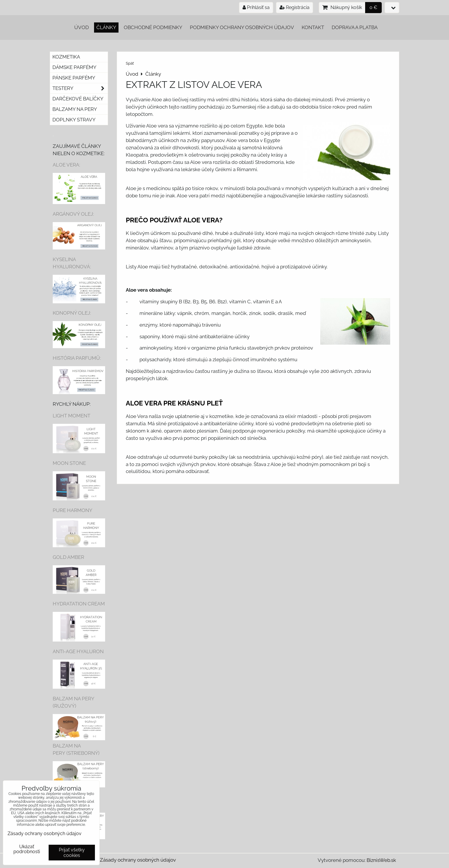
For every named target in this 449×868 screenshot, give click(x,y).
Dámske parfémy (74, 67)
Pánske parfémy (74, 78)
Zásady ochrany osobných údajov (138, 860)
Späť (130, 63)
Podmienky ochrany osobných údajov (242, 27)
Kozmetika (66, 57)
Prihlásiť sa (256, 7)
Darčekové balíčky (78, 99)
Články (106, 27)
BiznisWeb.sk (381, 860)
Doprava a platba (355, 27)
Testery (80, 88)
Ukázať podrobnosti (27, 849)
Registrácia (295, 7)
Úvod (82, 27)
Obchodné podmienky (153, 27)
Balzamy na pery (75, 109)
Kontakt (313, 27)
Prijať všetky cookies (72, 853)
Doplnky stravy (74, 120)
